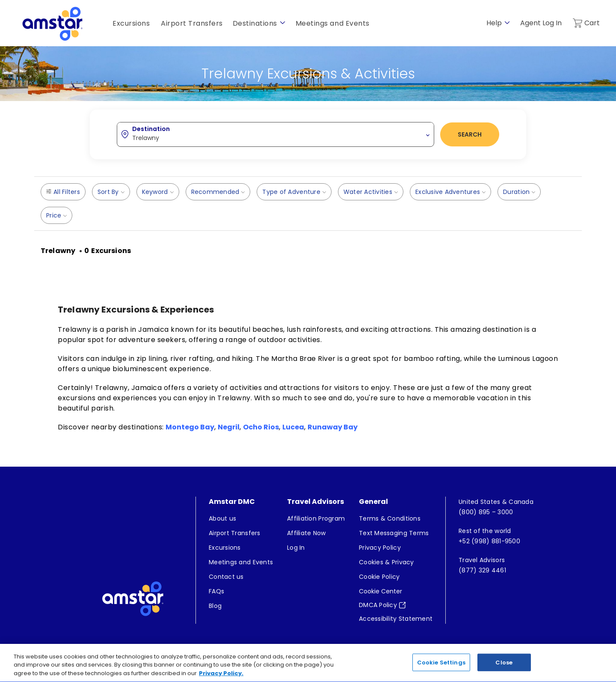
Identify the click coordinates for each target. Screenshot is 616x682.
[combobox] (275, 134)
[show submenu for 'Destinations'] (283, 23)
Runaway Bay (333, 427)
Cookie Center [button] (381, 591)
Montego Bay (190, 427)
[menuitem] (241, 518)
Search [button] (470, 134)
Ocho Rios (261, 427)
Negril (229, 427)
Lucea (293, 427)
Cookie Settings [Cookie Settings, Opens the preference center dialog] (441, 667)
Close (504, 667)
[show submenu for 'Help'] (507, 23)
